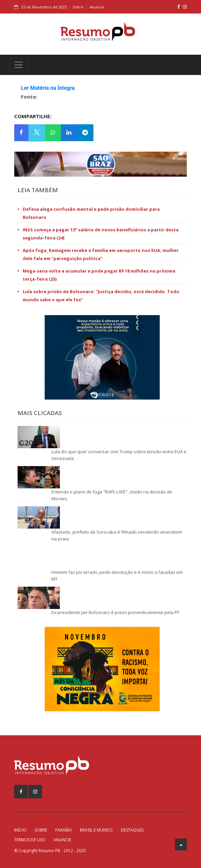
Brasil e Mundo (96, 830)
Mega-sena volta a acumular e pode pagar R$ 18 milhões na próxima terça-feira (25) (99, 275)
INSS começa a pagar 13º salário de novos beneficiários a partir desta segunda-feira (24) (101, 234)
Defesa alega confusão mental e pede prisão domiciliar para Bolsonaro (91, 213)
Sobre (78, 7)
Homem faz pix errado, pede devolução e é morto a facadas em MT (117, 576)
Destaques (132, 830)
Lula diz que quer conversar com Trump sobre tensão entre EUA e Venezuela (119, 455)
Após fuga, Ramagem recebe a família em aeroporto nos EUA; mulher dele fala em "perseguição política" (101, 254)
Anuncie (97, 7)
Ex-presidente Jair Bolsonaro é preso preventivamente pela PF (115, 612)
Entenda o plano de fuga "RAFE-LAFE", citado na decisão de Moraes (112, 495)
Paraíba (63, 830)
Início (20, 830)
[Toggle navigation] (19, 65)
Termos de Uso (30, 840)
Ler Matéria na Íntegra (48, 88)
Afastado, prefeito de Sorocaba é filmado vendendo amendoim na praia (117, 535)
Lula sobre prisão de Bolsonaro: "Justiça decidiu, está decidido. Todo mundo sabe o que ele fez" (101, 296)
